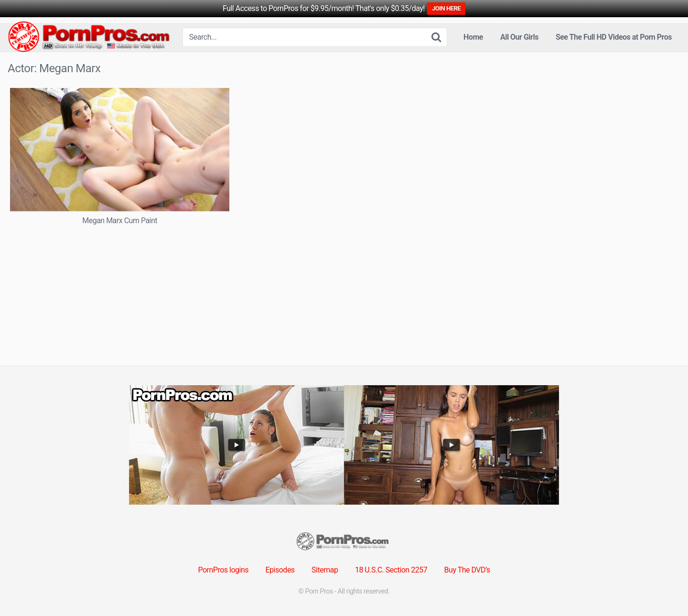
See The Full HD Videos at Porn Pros (614, 37)
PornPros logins (223, 570)
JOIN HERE (446, 8)
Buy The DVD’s (467, 570)
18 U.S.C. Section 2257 (391, 570)
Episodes (280, 570)
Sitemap (325, 570)
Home (473, 37)
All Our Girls (519, 37)
